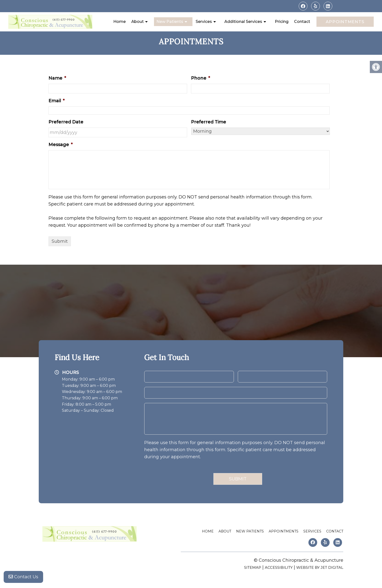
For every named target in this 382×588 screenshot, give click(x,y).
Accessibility (279, 567)
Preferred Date (66, 122)
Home (119, 22)
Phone (201, 78)
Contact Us (23, 578)
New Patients (170, 22)
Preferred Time (209, 122)
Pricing (282, 22)
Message (61, 145)
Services (204, 22)
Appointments (345, 22)
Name (57, 78)
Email (57, 101)
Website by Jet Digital (320, 567)
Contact (302, 22)
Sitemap (253, 567)
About (138, 22)
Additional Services (243, 22)
